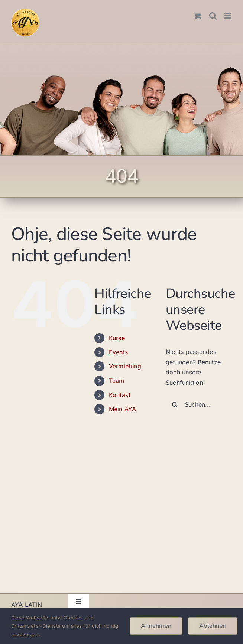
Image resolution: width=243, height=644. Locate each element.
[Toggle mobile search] (213, 16)
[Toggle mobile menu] (228, 16)
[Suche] (175, 404)
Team (117, 381)
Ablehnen (213, 626)
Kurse (117, 338)
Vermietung (125, 366)
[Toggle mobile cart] (198, 16)
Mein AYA (123, 409)
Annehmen (156, 626)
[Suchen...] (199, 404)
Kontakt (120, 395)
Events (118, 352)
